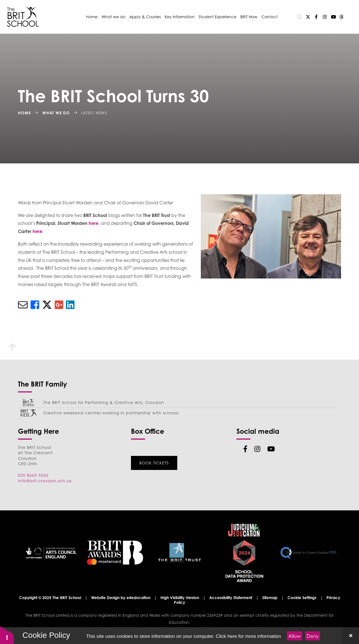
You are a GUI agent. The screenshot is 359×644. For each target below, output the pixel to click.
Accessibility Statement (231, 598)
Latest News (94, 113)
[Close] (351, 636)
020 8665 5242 (33, 475)
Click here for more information (248, 636)
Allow (294, 636)
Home (24, 113)
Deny (313, 636)
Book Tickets (154, 463)
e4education (138, 598)
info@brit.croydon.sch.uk (45, 481)
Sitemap (270, 598)
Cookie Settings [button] (302, 598)
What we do (56, 113)
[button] (7, 635)
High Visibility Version (180, 598)
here (94, 223)
